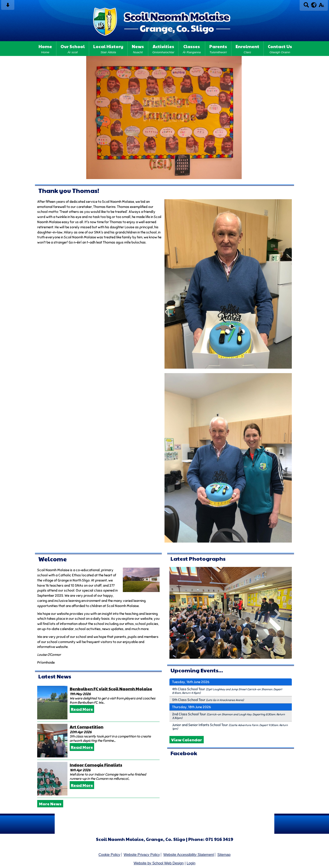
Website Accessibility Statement (189, 855)
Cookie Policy (109, 855)
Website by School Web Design (159, 863)
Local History (108, 49)
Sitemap (224, 855)
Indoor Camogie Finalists (96, 765)
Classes (192, 49)
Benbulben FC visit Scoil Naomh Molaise (111, 689)
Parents (218, 49)
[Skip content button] (8, 6)
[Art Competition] (52, 741)
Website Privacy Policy (142, 855)
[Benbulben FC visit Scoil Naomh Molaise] (52, 703)
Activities (163, 49)
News (138, 49)
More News (50, 804)
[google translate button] (314, 5)
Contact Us (280, 49)
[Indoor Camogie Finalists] (52, 779)
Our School (73, 49)
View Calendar (187, 740)
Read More (82, 709)
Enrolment (247, 49)
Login (191, 863)
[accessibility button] (321, 6)
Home (45, 49)
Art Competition (87, 727)
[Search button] (306, 6)
